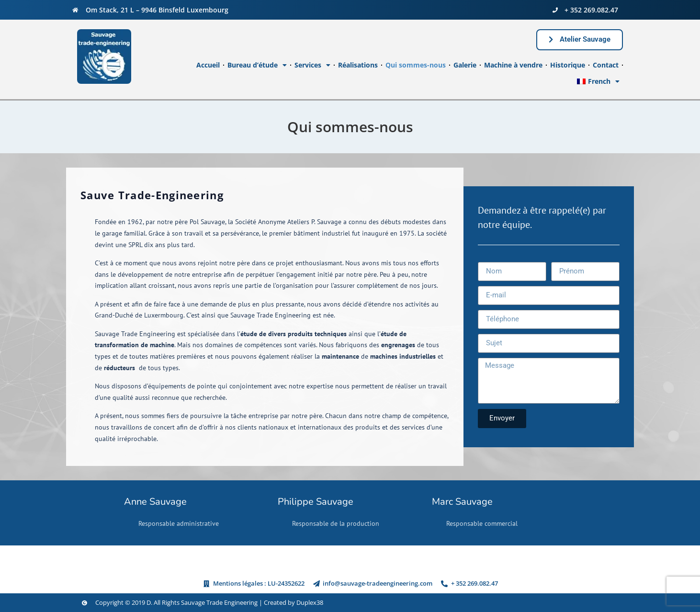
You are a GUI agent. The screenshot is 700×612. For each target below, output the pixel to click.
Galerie (465, 65)
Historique (568, 65)
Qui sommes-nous (416, 65)
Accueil (208, 65)
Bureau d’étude (257, 65)
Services (312, 65)
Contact (606, 65)
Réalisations (358, 65)
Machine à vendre (513, 65)
